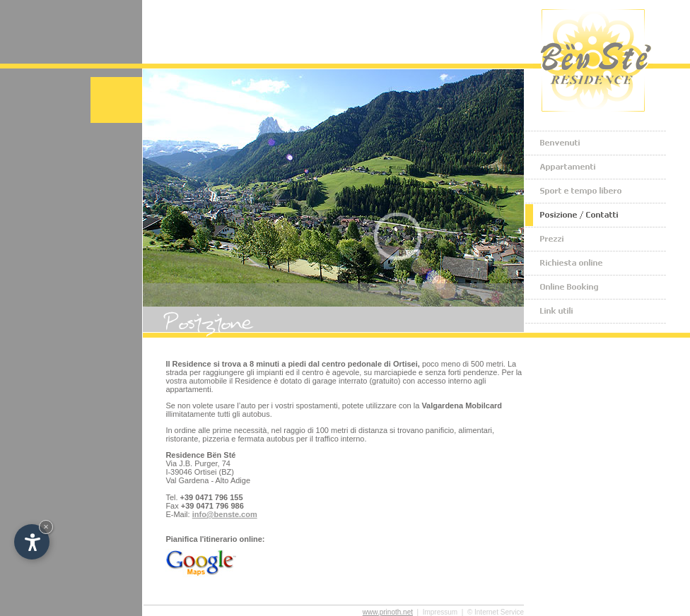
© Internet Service (496, 612)
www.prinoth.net (388, 612)
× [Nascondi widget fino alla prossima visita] (46, 527)
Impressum (440, 612)
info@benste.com (225, 514)
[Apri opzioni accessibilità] (32, 542)
